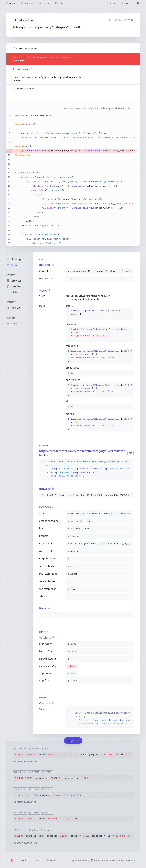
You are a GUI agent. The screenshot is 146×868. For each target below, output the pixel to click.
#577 (116, 311)
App (8, 254)
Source (25, 860)
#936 (127, 330)
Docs (38, 860)
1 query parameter (24, 802)
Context (11, 302)
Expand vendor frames (25, 48)
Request (11, 275)
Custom (11, 318)
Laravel (51, 860)
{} (94, 314)
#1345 (127, 385)
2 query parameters (25, 761)
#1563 (127, 351)
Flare (95, 860)
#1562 (127, 419)
